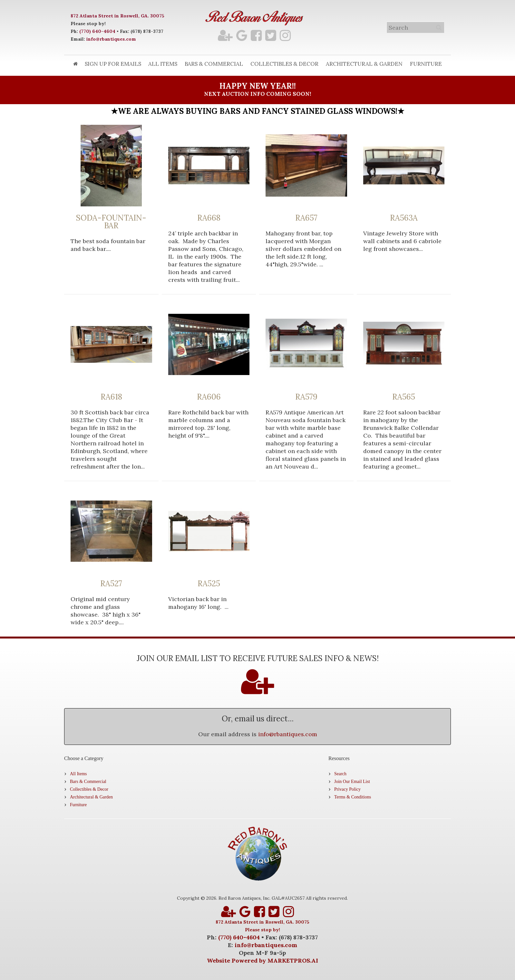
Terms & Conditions (353, 797)
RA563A (404, 218)
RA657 (306, 218)
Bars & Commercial (214, 64)
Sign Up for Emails (113, 64)
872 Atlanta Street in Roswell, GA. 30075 (117, 16)
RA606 (209, 397)
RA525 (209, 584)
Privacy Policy (347, 789)
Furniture (426, 64)
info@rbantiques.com (111, 39)
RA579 (306, 397)
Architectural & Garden (364, 64)
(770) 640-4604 (97, 31)
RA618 (111, 397)
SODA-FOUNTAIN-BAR (111, 222)
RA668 (209, 218)
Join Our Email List (352, 782)
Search (340, 774)
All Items (163, 64)
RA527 (111, 584)
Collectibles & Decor (284, 64)
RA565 (404, 397)
